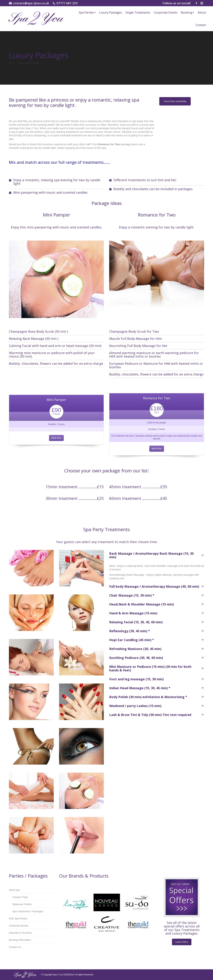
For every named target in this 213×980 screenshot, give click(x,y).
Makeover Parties (22, 904)
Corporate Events (19, 926)
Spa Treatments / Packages (28, 911)
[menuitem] (87, 12)
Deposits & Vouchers (21, 933)
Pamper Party (20, 897)
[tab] (157, 555)
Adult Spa (14, 890)
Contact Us (15, 947)
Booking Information (20, 940)
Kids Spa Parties (18, 919)
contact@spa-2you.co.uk (29, 3)
